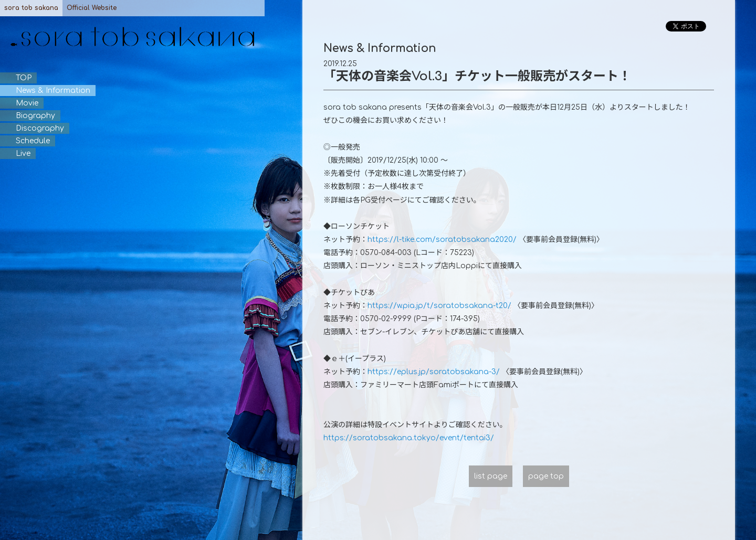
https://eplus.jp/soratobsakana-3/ (434, 372)
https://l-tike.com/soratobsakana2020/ (442, 240)
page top (546, 476)
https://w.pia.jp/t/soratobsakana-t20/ (439, 306)
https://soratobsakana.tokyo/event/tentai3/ (409, 438)
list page (491, 476)
